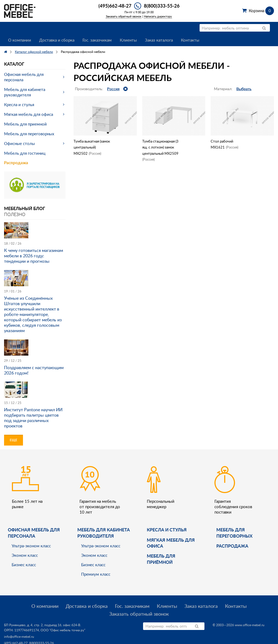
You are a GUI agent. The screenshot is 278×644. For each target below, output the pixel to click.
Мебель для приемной (25, 124)
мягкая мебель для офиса (171, 543)
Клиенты (128, 40)
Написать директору (158, 16)
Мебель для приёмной (161, 559)
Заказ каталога (159, 40)
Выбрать (244, 89)
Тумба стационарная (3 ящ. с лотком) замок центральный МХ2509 (160, 147)
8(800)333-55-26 (162, 6)
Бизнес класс (24, 565)
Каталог (14, 64)
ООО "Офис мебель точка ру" (63, 630)
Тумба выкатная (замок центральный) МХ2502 (92, 147)
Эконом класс (25, 555)
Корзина (261, 11)
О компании (20, 40)
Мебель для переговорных (29, 134)
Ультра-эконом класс (31, 546)
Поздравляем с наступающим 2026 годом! (34, 370)
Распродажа (16, 163)
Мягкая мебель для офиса (29, 114)
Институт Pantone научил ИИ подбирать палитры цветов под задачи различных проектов (33, 418)
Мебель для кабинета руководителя (25, 92)
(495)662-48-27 (115, 6)
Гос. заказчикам (97, 40)
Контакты (190, 40)
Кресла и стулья (19, 104)
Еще (14, 440)
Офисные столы (19, 143)
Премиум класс (96, 574)
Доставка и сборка (57, 40)
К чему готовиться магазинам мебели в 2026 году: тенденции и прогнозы (34, 256)
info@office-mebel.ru (19, 637)
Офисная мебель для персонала (24, 77)
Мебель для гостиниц (25, 153)
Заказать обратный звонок (124, 16)
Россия (113, 89)
